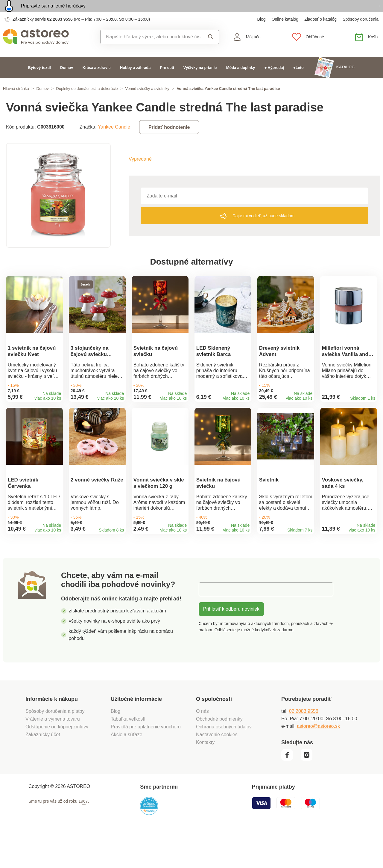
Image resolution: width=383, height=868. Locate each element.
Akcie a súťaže (127, 768)
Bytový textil (39, 81)
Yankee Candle (114, 141)
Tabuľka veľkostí (128, 753)
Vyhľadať (211, 51)
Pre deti (167, 81)
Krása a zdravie (97, 81)
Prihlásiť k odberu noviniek (231, 643)
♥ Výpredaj (274, 81)
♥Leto (298, 81)
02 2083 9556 (60, 33)
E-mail (210, 623)
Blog (262, 33)
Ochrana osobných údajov (224, 761)
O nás (202, 745)
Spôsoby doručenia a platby (55, 745)
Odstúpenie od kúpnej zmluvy (57, 761)
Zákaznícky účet (43, 768)
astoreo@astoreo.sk (318, 760)
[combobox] (151, 51)
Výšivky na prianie (200, 81)
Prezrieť (345, 13)
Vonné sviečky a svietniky (147, 102)
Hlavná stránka (16, 102)
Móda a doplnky (241, 81)
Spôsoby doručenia (361, 33)
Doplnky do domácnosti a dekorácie (87, 102)
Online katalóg (285, 33)
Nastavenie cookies (217, 768)
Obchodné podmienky (219, 753)
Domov (67, 81)
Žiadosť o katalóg (320, 33)
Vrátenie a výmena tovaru (53, 753)
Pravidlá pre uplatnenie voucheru (146, 761)
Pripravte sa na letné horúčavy (53, 13)
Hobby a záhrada (135, 81)
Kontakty (205, 776)
